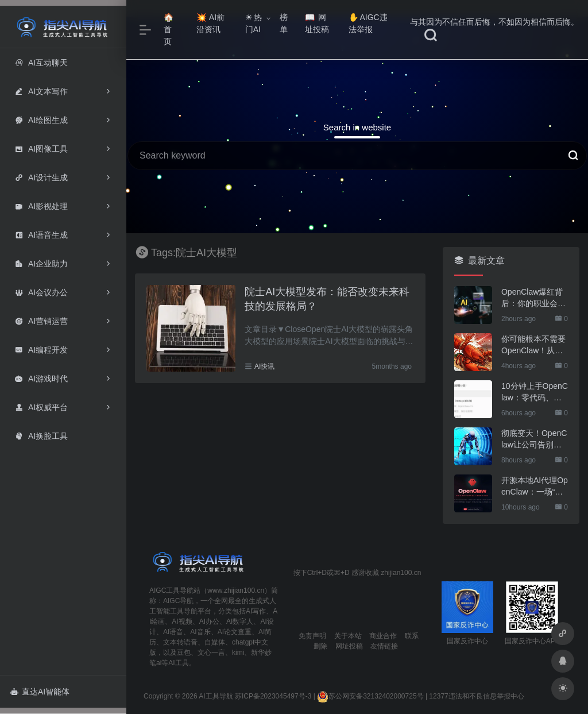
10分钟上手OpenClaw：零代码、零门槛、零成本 (535, 392)
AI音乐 (200, 632)
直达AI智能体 (40, 692)
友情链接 (384, 646)
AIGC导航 (178, 601)
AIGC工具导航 (171, 591)
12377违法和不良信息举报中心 (476, 696)
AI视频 (182, 622)
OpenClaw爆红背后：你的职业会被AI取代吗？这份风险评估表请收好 (533, 298)
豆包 (184, 653)
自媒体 (215, 642)
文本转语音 (180, 642)
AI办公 (209, 622)
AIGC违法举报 (368, 23)
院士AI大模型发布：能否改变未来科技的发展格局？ (327, 299)
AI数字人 (240, 622)
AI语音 (173, 632)
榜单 (284, 23)
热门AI (254, 23)
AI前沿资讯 (210, 23)
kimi (238, 653)
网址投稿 (317, 23)
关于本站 (348, 636)
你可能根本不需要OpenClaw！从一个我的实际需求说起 (533, 345)
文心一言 (211, 653)
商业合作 (383, 636)
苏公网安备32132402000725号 (370, 696)
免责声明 (312, 636)
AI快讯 (264, 366)
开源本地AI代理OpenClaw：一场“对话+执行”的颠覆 (535, 487)
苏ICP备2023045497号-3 (273, 696)
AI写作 (256, 611)
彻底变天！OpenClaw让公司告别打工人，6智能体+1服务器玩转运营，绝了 (534, 439)
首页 (169, 30)
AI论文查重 (235, 632)
